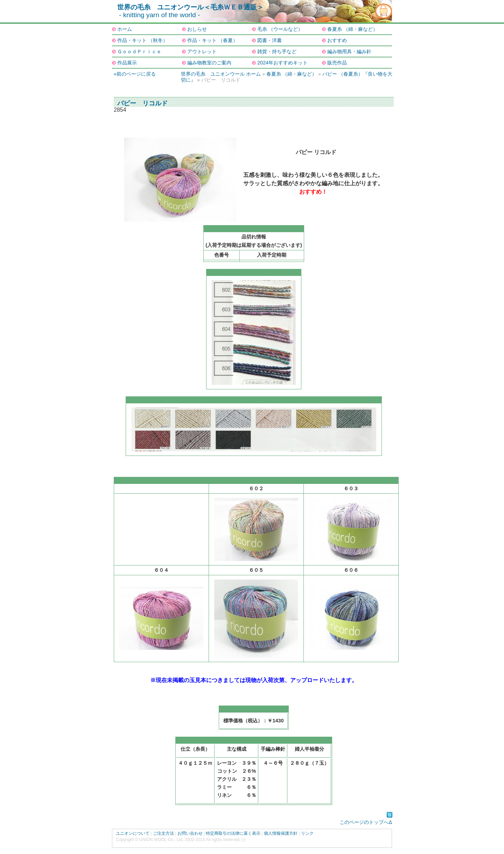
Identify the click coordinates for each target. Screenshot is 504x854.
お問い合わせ (190, 833)
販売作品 (337, 63)
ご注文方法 (163, 833)
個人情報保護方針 (281, 833)
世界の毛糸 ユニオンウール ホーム (221, 74)
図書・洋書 (269, 40)
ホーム (125, 29)
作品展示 (127, 63)
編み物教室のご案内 (209, 63)
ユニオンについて (133, 833)
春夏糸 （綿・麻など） (352, 29)
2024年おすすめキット (282, 63)
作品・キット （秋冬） (142, 40)
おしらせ (197, 29)
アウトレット (202, 51)
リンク (307, 833)
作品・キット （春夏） (212, 40)
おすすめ (337, 40)
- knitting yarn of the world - (159, 15)
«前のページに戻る (135, 74)
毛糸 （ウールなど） (280, 29)
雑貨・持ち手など (277, 51)
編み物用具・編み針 (349, 51)
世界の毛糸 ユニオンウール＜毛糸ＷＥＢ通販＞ (190, 7)
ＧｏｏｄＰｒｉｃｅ (139, 51)
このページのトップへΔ (366, 822)
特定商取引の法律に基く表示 (233, 833)
